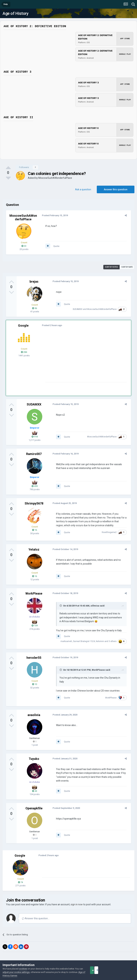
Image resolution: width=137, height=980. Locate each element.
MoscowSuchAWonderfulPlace (55, 178)
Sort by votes (111, 267)
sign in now (77, 900)
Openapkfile (34, 804)
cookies (23, 969)
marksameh (68, 641)
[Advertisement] (84, 358)
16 (35, 530)
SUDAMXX (79, 308)
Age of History (15, 13)
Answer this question (116, 189)
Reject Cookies (123, 970)
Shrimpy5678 (34, 503)
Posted (53, 215)
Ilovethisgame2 (111, 532)
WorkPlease (34, 593)
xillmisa (93, 606)
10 (35, 684)
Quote (55, 246)
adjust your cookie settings (24, 972)
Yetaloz (34, 549)
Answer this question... (36, 914)
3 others (114, 641)
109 (35, 626)
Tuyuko (34, 755)
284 (24, 352)
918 (35, 437)
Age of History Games (23, 976)
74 (20, 878)
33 (24, 246)
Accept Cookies (97, 970)
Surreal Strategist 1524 (86, 641)
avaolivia (34, 711)
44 (35, 787)
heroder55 (34, 658)
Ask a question (83, 189)
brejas (34, 281)
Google (23, 325)
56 (35, 308)
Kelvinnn (102, 641)
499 (35, 486)
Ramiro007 (34, 454)
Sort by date (127, 267)
